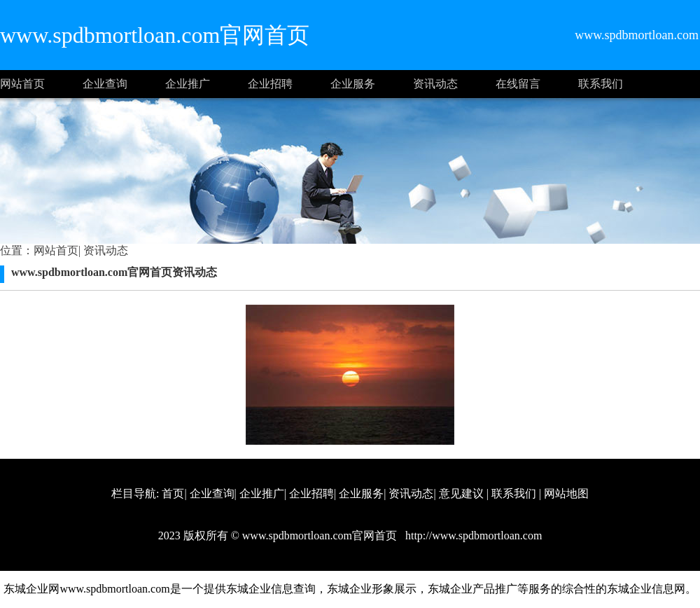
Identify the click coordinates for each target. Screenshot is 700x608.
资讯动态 (435, 84)
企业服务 (353, 84)
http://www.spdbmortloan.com (472, 536)
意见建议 (461, 493)
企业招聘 (270, 84)
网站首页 (22, 84)
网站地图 (566, 493)
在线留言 (518, 84)
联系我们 (601, 84)
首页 (173, 493)
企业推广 (188, 84)
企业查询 (105, 84)
